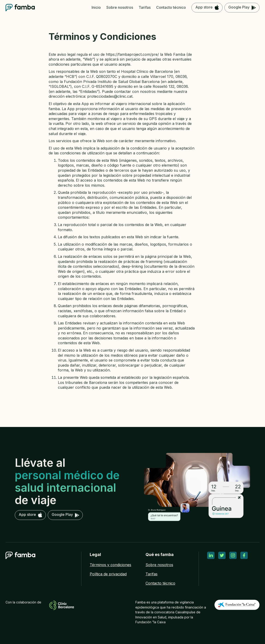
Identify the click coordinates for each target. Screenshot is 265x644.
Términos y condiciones (110, 565)
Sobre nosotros (159, 565)
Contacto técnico (160, 583)
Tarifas (152, 574)
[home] (20, 8)
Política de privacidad (108, 574)
